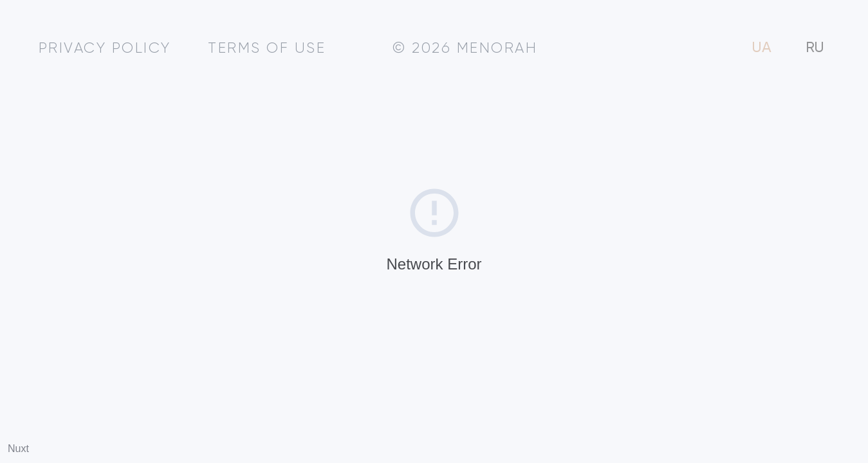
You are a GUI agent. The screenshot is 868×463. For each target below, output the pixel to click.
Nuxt (18, 449)
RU (815, 48)
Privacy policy (105, 49)
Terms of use (267, 49)
